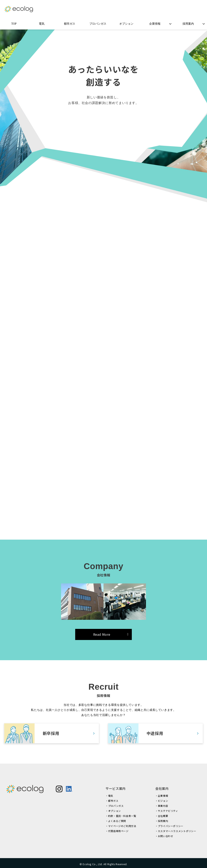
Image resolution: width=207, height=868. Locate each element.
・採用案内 (162, 821)
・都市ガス (112, 801)
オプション (126, 24)
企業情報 (155, 24)
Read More (102, 634)
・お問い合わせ (164, 836)
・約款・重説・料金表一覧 (121, 816)
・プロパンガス (115, 806)
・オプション (113, 811)
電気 (42, 24)
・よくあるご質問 (116, 821)
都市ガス (70, 24)
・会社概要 (162, 816)
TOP (14, 24)
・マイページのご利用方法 (121, 826)
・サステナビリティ (167, 811)
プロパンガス (98, 24)
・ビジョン (162, 801)
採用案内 (188, 24)
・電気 (109, 796)
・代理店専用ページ (117, 831)
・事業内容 (162, 806)
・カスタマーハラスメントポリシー (176, 831)
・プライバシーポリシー (169, 826)
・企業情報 (162, 796)
